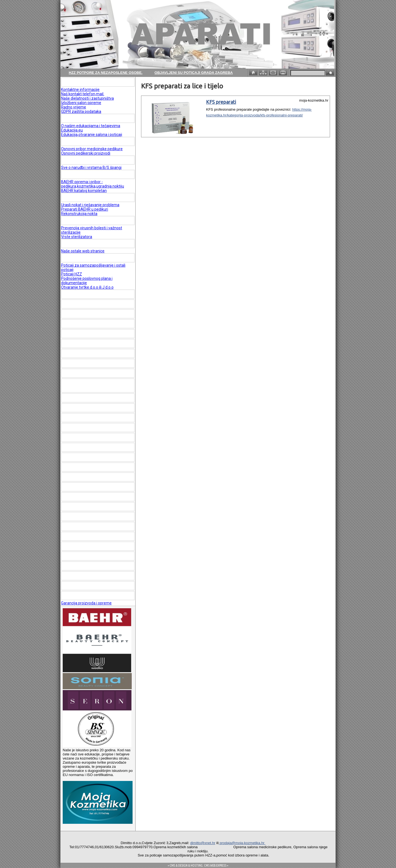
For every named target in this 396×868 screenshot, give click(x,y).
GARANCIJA (74, 596)
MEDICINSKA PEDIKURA (85, 197)
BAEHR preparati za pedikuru (89, 334)
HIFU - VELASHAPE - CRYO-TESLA (95, 408)
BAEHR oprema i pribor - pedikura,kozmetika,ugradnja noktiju (93, 184)
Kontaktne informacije (80, 90)
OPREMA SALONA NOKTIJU (88, 304)
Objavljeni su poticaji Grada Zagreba (194, 73)
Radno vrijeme (74, 107)
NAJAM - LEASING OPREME (88, 428)
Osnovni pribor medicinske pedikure (92, 149)
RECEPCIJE (73, 507)
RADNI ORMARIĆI (79, 497)
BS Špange (73, 160)
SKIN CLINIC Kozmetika (85, 536)
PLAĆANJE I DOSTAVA (84, 576)
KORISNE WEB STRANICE (86, 244)
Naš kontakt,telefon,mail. (83, 94)
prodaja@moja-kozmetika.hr (242, 843)
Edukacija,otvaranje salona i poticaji (92, 135)
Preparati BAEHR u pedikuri (85, 209)
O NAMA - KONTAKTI (82, 82)
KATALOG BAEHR (79, 174)
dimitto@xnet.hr (203, 843)
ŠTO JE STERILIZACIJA (85, 221)
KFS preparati (221, 102)
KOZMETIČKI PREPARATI (86, 437)
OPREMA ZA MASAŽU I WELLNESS (95, 363)
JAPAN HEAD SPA (79, 344)
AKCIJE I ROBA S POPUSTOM (90, 556)
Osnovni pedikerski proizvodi (86, 153)
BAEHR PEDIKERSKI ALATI (87, 324)
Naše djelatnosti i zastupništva (87, 98)
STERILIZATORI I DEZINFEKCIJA (92, 457)
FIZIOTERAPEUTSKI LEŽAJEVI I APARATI (92, 386)
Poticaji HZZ (71, 274)
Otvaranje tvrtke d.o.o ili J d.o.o (87, 287)
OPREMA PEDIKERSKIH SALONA (92, 314)
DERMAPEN (74, 467)
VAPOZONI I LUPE (79, 447)
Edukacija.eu (72, 130)
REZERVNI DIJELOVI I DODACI (90, 517)
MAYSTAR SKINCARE (82, 546)
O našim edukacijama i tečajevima (91, 126)
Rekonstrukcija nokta (79, 214)
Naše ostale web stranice (83, 251)
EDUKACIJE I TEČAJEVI (84, 118)
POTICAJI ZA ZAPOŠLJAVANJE (92, 258)
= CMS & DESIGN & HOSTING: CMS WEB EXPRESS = (198, 865)
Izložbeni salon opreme (81, 103)
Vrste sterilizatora (77, 237)
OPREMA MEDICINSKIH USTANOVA (95, 373)
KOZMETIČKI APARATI (84, 294)
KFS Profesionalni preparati (88, 526)
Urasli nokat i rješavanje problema (90, 205)
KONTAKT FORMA (79, 566)
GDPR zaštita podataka (81, 111)
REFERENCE (74, 586)
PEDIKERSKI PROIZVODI (85, 141)
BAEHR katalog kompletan (84, 191)
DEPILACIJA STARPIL (83, 477)
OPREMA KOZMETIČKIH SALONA (93, 353)
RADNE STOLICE (78, 487)
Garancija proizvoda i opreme (86, 603)
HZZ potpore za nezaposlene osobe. (106, 73)
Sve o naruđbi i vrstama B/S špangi (91, 168)
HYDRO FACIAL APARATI (86, 418)
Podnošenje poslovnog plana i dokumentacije (87, 281)
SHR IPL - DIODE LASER (85, 398)
